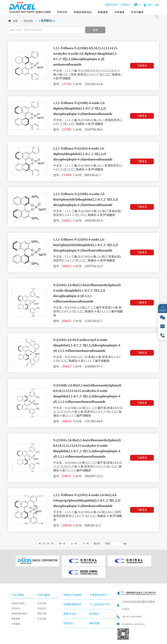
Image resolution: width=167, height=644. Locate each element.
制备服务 (104, 11)
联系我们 (94, 600)
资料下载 (42, 600)
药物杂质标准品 (83, 11)
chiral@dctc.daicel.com (134, 610)
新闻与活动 (110, 4)
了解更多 (143, 66)
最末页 (97, 544)
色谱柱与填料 (44, 11)
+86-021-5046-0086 (132, 603)
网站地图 (94, 609)
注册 (157, 4)
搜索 (95, 30)
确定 (125, 544)
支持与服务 (138, 11)
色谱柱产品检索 (72, 581)
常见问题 (42, 605)
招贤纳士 (124, 4)
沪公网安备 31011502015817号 (118, 640)
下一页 (86, 544)
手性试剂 (63, 11)
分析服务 (120, 11)
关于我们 (47, 19)
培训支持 (42, 595)
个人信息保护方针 (100, 591)
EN (138, 4)
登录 (150, 4)
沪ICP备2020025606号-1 (86, 639)
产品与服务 (18, 581)
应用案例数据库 (72, 591)
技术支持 (42, 590)
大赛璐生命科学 (98, 581)
